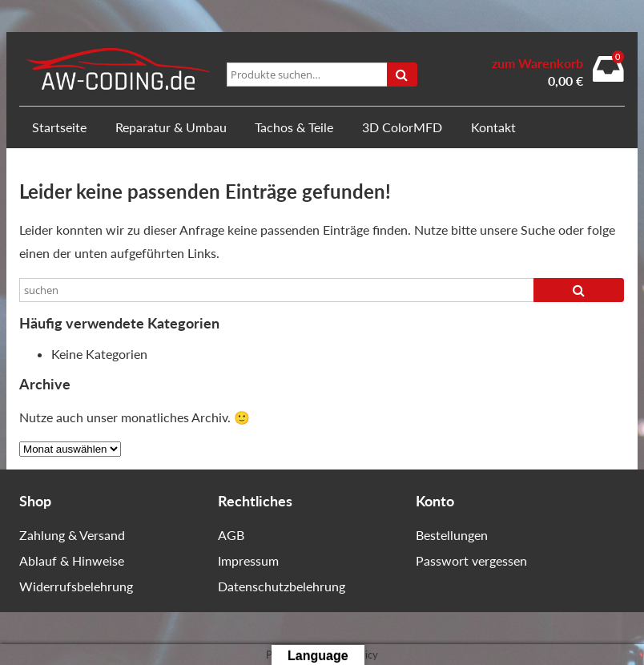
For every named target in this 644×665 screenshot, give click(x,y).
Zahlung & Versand (72, 535)
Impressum (248, 560)
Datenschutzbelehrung (282, 586)
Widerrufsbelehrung (76, 586)
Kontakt (493, 127)
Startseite (59, 127)
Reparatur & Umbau (171, 127)
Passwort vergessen (471, 560)
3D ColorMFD (402, 127)
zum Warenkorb (537, 63)
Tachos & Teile (294, 127)
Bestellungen (452, 535)
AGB (231, 535)
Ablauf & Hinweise (72, 560)
